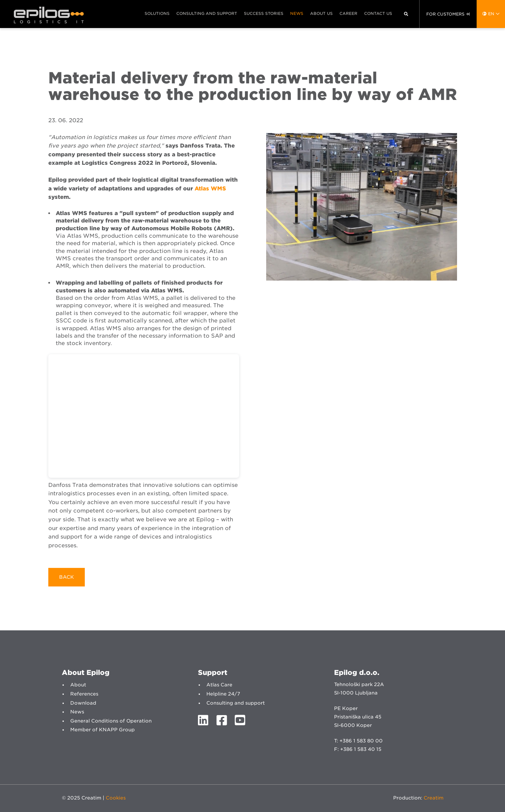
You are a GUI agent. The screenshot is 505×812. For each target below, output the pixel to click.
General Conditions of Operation (111, 721)
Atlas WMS (210, 189)
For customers (445, 14)
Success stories (264, 14)
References (84, 694)
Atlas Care (219, 685)
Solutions (157, 14)
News (297, 14)
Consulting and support (207, 14)
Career (348, 14)
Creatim (434, 798)
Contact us (378, 14)
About (78, 685)
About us (321, 14)
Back (67, 577)
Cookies (116, 798)
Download (83, 703)
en (491, 14)
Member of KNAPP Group (103, 730)
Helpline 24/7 (223, 694)
